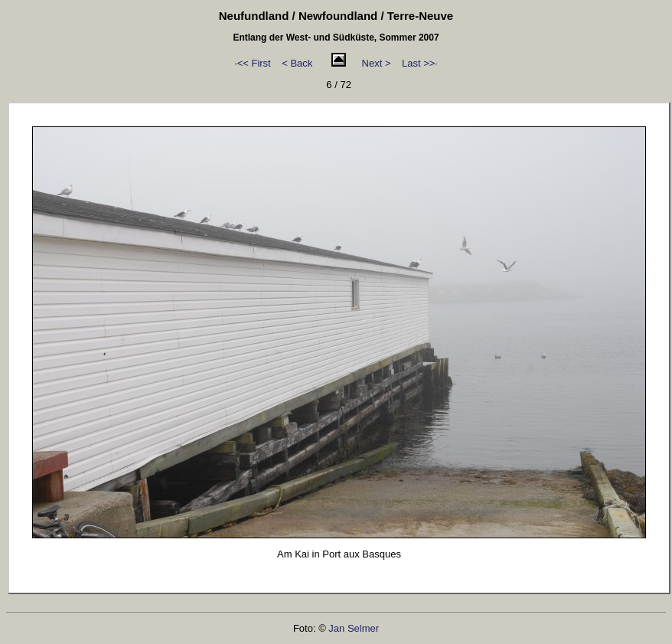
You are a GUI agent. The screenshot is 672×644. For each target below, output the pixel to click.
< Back (297, 63)
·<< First (253, 63)
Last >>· (420, 63)
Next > (377, 63)
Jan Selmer (354, 628)
